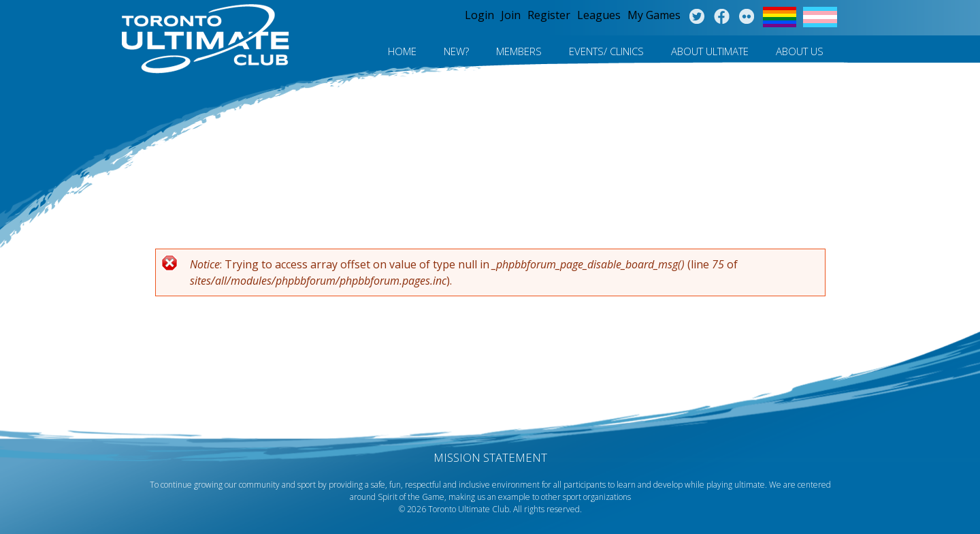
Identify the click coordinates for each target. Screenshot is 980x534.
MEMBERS (519, 51)
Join (511, 15)
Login (479, 15)
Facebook (722, 17)
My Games (654, 15)
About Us (800, 51)
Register (549, 15)
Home (402, 51)
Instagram (747, 17)
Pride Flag (780, 17)
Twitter (697, 17)
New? (456, 51)
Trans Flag (820, 17)
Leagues (599, 15)
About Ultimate (710, 51)
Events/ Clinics (606, 51)
